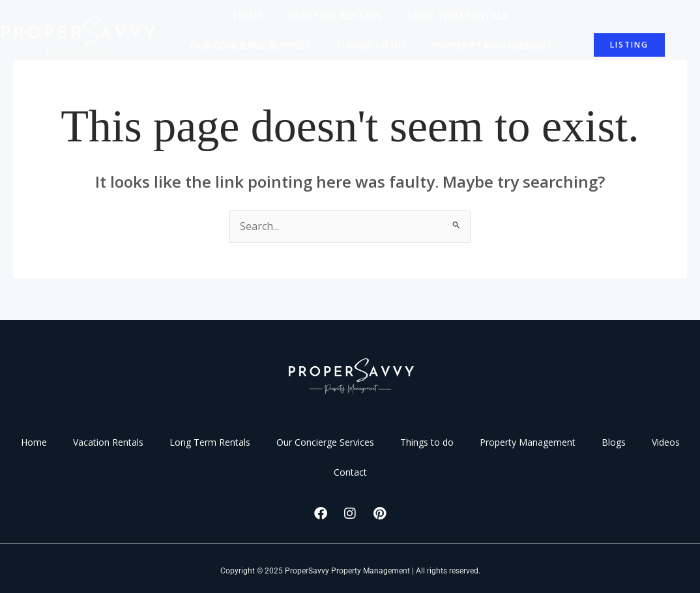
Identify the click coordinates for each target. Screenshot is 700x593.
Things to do (371, 45)
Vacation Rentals (335, 15)
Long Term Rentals (458, 15)
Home (248, 15)
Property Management (492, 45)
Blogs (305, 75)
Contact (430, 75)
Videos (364, 75)
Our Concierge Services (250, 45)
